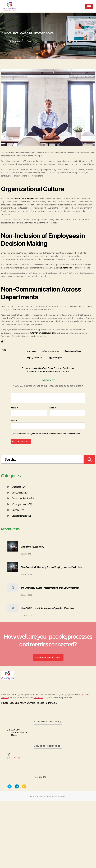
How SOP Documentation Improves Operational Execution (47, 608)
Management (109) (22, 504)
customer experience (50, 351)
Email (53, 408)
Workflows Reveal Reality (32, 547)
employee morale (34, 357)
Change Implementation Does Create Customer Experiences (47, 368)
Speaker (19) (18, 510)
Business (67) (19, 487)
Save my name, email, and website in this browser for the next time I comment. (47, 434)
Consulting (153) (20, 492)
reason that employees (24, 198)
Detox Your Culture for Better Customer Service (49, 371)
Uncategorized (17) (21, 516)
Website (14, 421)
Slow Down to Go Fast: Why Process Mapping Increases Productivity (51, 567)
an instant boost (65, 268)
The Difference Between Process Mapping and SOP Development (50, 588)
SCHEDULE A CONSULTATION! (48, 658)
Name (14, 408)
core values (31, 351)
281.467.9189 (14, 758)
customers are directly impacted (43, 333)
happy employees (54, 357)
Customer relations (72, 351)
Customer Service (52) (23, 498)
